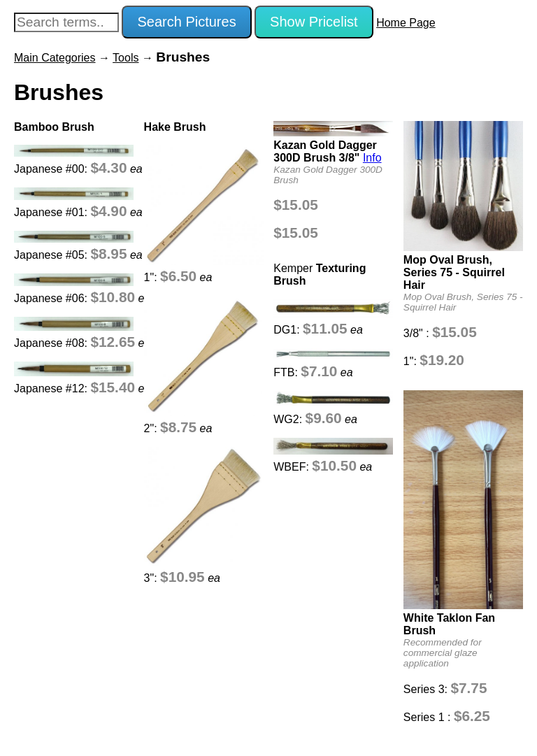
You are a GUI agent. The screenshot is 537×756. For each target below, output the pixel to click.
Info (372, 158)
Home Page (406, 23)
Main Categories (55, 58)
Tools (126, 58)
